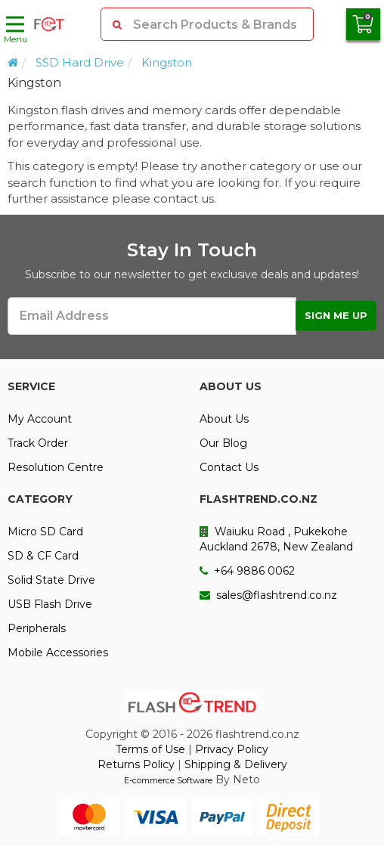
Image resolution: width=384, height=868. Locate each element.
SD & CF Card (43, 556)
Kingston (167, 62)
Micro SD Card (45, 532)
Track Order (38, 443)
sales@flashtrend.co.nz (268, 595)
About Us (224, 419)
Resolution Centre (56, 467)
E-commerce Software (168, 780)
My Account (40, 419)
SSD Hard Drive (80, 62)
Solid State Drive (51, 580)
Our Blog (223, 443)
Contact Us (229, 467)
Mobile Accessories (58, 653)
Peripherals (37, 628)
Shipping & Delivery (236, 764)
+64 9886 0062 (247, 571)
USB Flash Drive (50, 604)
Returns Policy (136, 764)
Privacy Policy (232, 749)
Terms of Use (150, 749)
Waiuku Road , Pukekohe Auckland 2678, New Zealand (276, 539)
